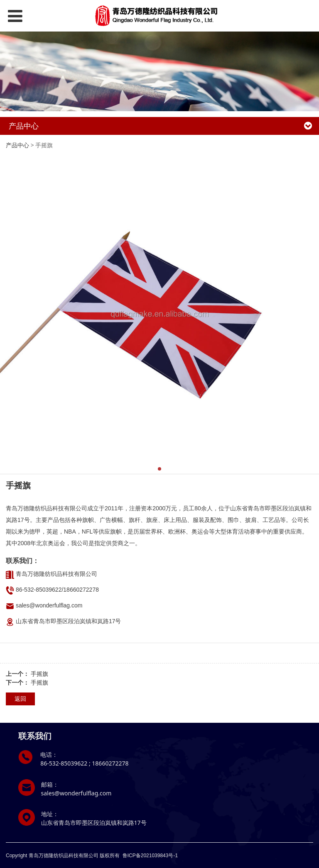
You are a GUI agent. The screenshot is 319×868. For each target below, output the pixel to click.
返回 (20, 699)
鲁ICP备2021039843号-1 (150, 856)
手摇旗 (39, 674)
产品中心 (17, 145)
